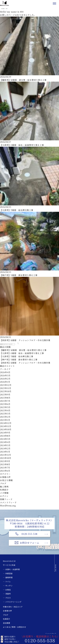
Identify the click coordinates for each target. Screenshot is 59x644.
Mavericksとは (9, 561)
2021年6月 (5, 471)
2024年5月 (5, 439)
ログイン (4, 496)
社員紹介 (4, 490)
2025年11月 (6, 388)
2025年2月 (5, 417)
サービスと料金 (9, 565)
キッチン (9, 586)
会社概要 (7, 623)
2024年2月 (5, 448)
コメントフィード (8, 502)
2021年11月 (6, 455)
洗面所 (8, 594)
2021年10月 (6, 458)
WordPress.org (8, 506)
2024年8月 (5, 436)
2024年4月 (5, 442)
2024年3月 (5, 445)
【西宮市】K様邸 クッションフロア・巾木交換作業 (25, 340)
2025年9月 (5, 395)
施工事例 (4, 487)
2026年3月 (5, 375)
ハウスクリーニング (13, 602)
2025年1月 (5, 420)
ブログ (3, 483)
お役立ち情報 (6, 480)
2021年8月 (5, 464)
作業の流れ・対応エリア (13, 607)
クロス (8, 598)
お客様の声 (5, 477)
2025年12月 (6, 385)
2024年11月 (6, 426)
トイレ (8, 582)
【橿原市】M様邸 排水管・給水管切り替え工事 (23, 80)
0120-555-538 (29, 534)
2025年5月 (5, 407)
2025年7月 (5, 401)
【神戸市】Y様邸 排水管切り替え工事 (19, 275)
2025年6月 (5, 404)
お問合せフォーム (30, 543)
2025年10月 (6, 391)
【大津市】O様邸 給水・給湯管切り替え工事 (22, 145)
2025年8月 (5, 398)
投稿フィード (6, 499)
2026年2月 (5, 379)
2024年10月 (6, 429)
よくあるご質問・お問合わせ (14, 627)
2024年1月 (5, 452)
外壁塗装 (9, 573)
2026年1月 (5, 382)
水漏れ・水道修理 (13, 569)
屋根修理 (9, 577)
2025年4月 (5, 410)
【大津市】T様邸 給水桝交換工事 (17, 210)
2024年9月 (5, 433)
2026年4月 (5, 372)
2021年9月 (5, 461)
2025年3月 (5, 414)
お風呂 (8, 590)
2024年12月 (6, 423)
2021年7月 (5, 468)
